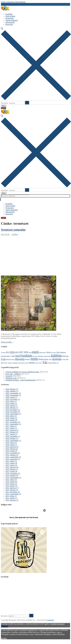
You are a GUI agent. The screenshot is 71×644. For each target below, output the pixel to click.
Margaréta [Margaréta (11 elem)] (20, 359)
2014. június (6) (11, 482)
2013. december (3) (13, 492)
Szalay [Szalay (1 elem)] (6, 363)
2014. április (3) (11, 486)
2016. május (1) (11, 445)
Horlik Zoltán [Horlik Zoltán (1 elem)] (47, 356)
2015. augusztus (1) (13, 459)
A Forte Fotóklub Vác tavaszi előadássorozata (22, 372)
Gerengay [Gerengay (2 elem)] (41, 356)
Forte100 (9, 376)
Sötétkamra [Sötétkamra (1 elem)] (15, 363)
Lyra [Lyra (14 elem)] (3, 359)
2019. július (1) (11, 401)
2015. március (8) (12, 467)
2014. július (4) (11, 480)
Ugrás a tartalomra (8, 2)
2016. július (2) (11, 443)
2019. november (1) (13, 399)
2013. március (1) (12, 500)
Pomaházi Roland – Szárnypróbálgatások (21, 380)
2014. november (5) (13, 473)
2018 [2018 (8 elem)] (26, 352)
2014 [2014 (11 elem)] (12, 352)
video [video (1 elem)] (27, 363)
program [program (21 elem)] (57, 359)
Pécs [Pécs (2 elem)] (67, 359)
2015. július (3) (11, 461)
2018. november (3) (13, 412)
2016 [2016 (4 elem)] (17, 352)
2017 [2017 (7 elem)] (21, 352)
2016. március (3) (12, 447)
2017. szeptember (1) (13, 424)
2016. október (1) (12, 438)
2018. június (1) (11, 418)
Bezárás (4, 638)
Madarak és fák (11, 378)
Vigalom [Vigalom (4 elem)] (32, 363)
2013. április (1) (11, 498)
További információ (57, 624)
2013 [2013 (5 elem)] (8, 352)
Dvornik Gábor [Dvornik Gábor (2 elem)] (5, 356)
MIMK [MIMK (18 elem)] (34, 359)
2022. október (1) (12, 391)
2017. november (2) (13, 422)
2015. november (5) (13, 453)
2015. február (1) (12, 469)
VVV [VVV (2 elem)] (40, 363)
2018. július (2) (11, 416)
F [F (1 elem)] (11, 356)
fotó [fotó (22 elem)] (18, 356)
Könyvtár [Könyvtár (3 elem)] (65, 356)
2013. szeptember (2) (13, 494)
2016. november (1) (13, 436)
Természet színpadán (13, 230)
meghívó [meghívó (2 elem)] (28, 359)
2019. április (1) (11, 406)
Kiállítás (15, 234)
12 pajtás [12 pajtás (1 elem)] (3, 352)
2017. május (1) (11, 428)
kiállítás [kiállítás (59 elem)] (56, 355)
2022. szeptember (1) (13, 393)
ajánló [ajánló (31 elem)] (35, 352)
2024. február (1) (12, 389)
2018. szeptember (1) (13, 414)
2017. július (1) (11, 426)
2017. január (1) (11, 434)
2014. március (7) (12, 488)
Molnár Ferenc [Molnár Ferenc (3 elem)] (43, 359)
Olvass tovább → (7, 342)
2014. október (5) (12, 475)
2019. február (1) (12, 408)
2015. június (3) (11, 463)
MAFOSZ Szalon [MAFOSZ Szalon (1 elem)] (10, 359)
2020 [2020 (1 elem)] (30, 352)
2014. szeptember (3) (13, 478)
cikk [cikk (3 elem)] (58, 352)
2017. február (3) (12, 432)
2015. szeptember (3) (13, 457)
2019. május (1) (11, 403)
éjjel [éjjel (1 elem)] (57, 363)
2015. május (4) (11, 465)
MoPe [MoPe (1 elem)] (50, 359)
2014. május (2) (11, 484)
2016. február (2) (12, 449)
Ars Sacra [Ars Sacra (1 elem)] (53, 352)
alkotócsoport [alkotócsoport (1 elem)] (43, 352)
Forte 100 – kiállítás (13, 374)
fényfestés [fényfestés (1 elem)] (35, 356)
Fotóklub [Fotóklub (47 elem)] (26, 355)
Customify (50, 620)
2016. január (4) (11, 451)
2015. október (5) (12, 455)
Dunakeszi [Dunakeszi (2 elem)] (63, 352)
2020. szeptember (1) (13, 395)
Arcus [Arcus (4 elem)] (49, 352)
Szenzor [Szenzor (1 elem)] (10, 363)
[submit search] (27, 103)
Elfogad (4, 626)
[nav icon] (4, 106)
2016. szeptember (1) (13, 441)
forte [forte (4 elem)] (13, 356)
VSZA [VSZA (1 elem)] (37, 363)
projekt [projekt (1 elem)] (64, 359)
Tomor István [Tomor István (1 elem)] (22, 363)
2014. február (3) (12, 490)
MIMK (3, 108)
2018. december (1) (13, 410)
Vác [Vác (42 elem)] (45, 362)
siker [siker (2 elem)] (2, 363)
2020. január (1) (11, 397)
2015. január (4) (11, 471)
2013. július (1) (11, 496)
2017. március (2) (12, 430)
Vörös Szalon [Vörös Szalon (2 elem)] (52, 363)
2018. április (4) (11, 420)
